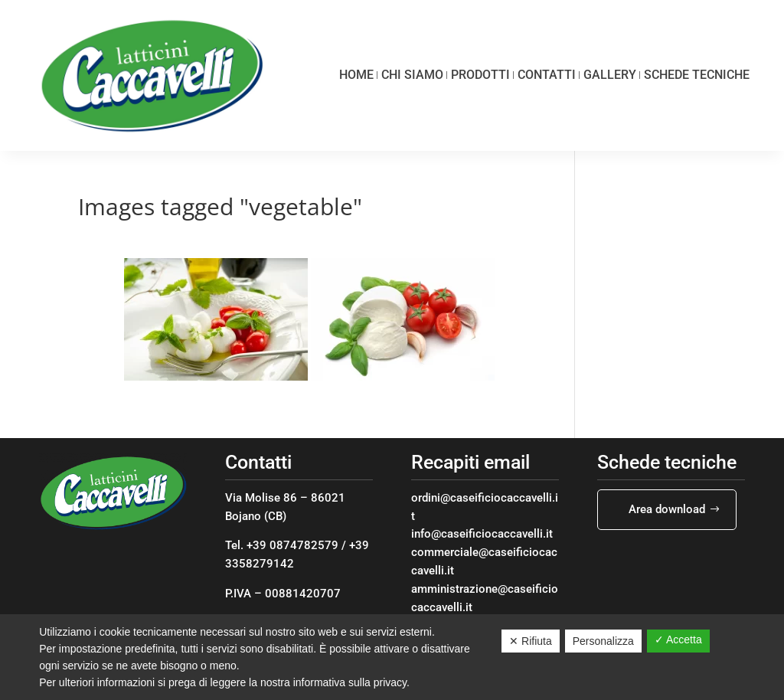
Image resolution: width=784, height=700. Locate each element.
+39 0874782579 (292, 545)
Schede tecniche (697, 75)
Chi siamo (412, 75)
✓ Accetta (678, 639)
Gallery (610, 75)
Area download (667, 509)
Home (356, 75)
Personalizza (603, 641)
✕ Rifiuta (531, 641)
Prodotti (480, 75)
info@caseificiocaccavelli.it (482, 534)
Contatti (547, 75)
